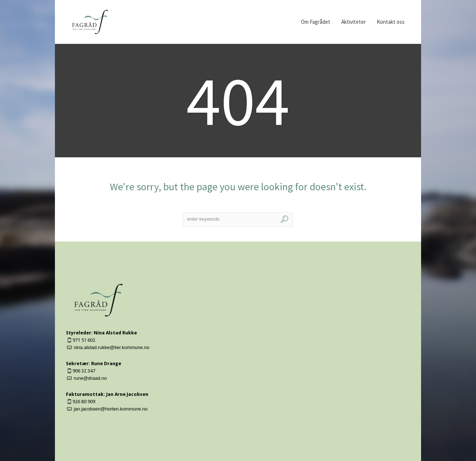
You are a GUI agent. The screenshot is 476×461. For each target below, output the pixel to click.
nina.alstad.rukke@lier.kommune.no (111, 347)
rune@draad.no (90, 378)
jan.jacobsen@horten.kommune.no (111, 409)
